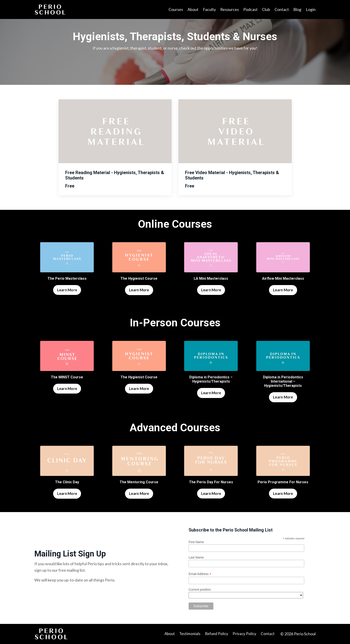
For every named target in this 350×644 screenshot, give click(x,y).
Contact (282, 9)
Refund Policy (216, 634)
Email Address (200, 574)
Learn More (67, 290)
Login (311, 9)
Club (266, 9)
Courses (175, 9)
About (193, 9)
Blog (297, 9)
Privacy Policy (245, 634)
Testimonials (189, 634)
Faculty (209, 9)
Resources (229, 9)
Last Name (196, 557)
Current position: (200, 590)
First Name (196, 542)
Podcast (250, 9)
